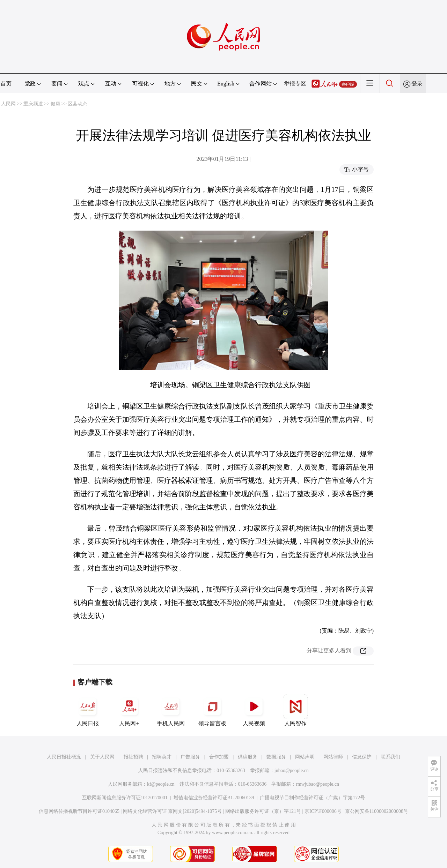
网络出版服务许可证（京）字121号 (263, 811)
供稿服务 (248, 757)
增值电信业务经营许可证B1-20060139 (214, 798)
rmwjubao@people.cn (317, 784)
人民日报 (88, 710)
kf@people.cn (161, 784)
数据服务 (276, 757)
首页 (6, 84)
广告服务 (190, 757)
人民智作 (295, 710)
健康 (56, 104)
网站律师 (333, 757)
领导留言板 (212, 710)
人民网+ (129, 710)
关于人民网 (102, 757)
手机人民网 (171, 710)
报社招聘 (133, 757)
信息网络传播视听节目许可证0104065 (79, 811)
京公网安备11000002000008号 (377, 811)
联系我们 (390, 757)
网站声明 (305, 757)
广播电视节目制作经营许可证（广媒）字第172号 (312, 798)
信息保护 (362, 757)
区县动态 (78, 104)
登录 (417, 84)
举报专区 (295, 84)
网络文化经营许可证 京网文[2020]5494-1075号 (173, 811)
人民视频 (254, 710)
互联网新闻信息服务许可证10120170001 (125, 798)
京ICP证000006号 (323, 811)
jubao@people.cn (292, 770)
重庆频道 (33, 104)
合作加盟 (219, 757)
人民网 (8, 104)
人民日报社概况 (64, 757)
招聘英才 (162, 757)
